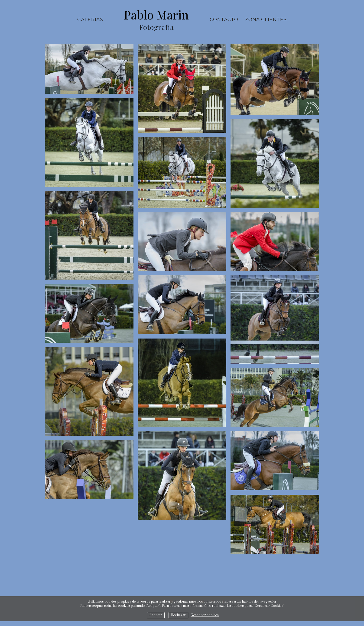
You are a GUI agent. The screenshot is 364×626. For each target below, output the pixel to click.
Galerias (90, 19)
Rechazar (178, 615)
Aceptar (156, 615)
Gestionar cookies (205, 615)
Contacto (224, 19)
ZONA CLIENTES (266, 19)
